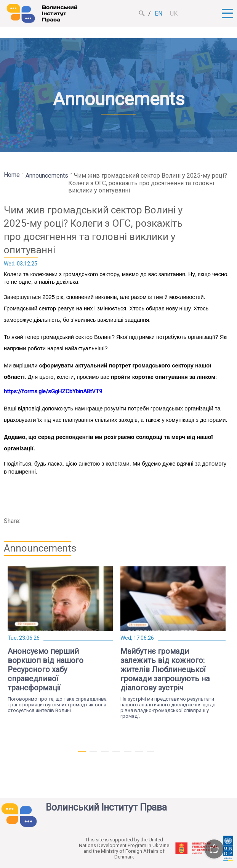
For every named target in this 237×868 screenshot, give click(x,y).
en (159, 14)
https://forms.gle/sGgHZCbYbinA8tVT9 (53, 391)
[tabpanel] (60, 640)
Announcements (47, 176)
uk (174, 14)
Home (12, 175)
